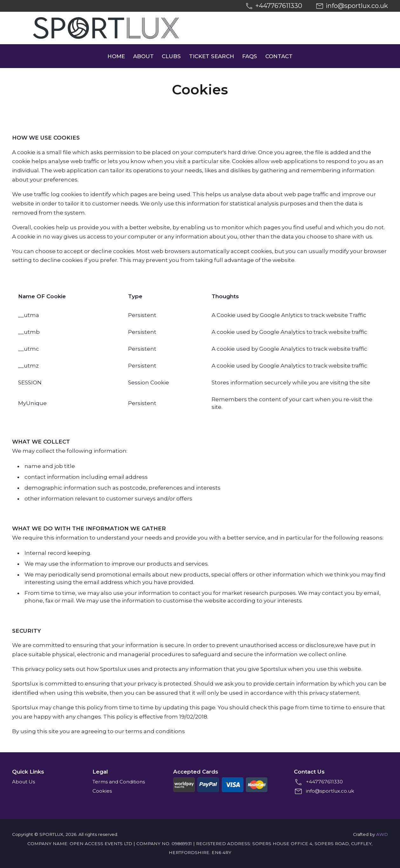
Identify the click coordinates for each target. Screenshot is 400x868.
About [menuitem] (143, 56)
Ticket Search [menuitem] (212, 56)
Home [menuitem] (116, 56)
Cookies (102, 791)
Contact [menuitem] (279, 56)
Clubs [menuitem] (171, 56)
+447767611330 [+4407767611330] (279, 6)
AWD (382, 834)
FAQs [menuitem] (250, 56)
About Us (24, 782)
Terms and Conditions (119, 782)
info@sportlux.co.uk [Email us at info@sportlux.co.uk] (357, 6)
